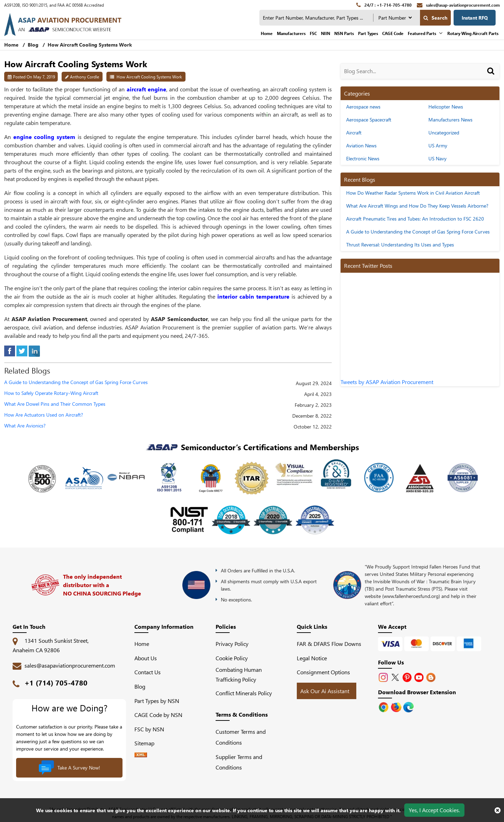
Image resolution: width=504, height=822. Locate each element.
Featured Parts (422, 33)
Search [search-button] (435, 18)
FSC (313, 33)
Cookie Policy (232, 658)
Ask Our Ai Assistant (325, 691)
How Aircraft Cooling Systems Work (149, 77)
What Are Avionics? (25, 426)
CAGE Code (393, 33)
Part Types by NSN (157, 701)
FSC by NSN (149, 729)
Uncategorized (444, 133)
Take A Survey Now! (69, 768)
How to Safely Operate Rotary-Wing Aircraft (51, 393)
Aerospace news (363, 107)
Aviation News (361, 145)
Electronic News (363, 158)
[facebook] (10, 350)
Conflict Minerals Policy (244, 693)
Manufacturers (291, 33)
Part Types (368, 33)
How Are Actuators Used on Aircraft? (44, 415)
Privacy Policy (232, 644)
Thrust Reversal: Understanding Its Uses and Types (400, 245)
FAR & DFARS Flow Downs (329, 644)
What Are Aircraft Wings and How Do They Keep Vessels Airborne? (417, 206)
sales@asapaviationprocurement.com (70, 665)
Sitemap (147, 743)
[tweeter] (22, 350)
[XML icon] (141, 755)
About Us (146, 658)
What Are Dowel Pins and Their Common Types (55, 404)
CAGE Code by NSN (158, 715)
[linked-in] (34, 350)
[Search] (492, 78)
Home (267, 33)
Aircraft (354, 133)
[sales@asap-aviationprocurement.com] (458, 5)
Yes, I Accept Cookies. (434, 810)
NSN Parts (344, 33)
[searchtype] (395, 18)
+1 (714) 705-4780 (56, 682)
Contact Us (148, 672)
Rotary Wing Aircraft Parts (473, 33)
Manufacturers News (450, 120)
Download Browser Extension (417, 692)
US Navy (437, 158)
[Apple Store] (384, 706)
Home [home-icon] (12, 45)
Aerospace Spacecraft (369, 120)
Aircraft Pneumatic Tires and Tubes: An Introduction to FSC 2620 (415, 219)
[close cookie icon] (498, 810)
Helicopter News (446, 107)
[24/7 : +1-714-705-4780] (384, 5)
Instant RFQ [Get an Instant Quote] (475, 18)
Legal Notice (312, 658)
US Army (438, 145)
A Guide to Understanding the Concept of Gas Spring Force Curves (76, 382)
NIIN (325, 33)
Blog (33, 45)
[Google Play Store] (397, 706)
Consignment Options (323, 672)
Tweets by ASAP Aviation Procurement (387, 382)
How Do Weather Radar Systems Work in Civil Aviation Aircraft (413, 193)
